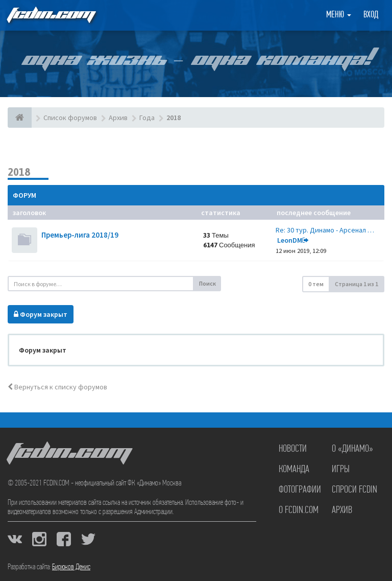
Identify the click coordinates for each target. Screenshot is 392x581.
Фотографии (300, 490)
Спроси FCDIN (354, 490)
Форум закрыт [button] (41, 314)
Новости (293, 449)
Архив (342, 510)
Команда (294, 470)
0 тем (316, 284)
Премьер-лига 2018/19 (80, 235)
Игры (341, 470)
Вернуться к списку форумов (57, 387)
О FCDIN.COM (299, 510)
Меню (339, 15)
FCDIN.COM (51, 15)
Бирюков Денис (71, 567)
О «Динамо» (352, 449)
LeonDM (290, 240)
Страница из (357, 284)
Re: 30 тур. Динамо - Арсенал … (325, 230)
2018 (19, 172)
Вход (371, 15)
